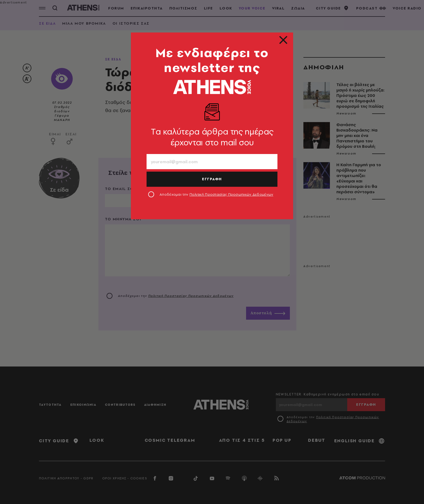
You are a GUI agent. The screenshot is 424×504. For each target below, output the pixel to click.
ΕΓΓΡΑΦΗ (212, 179)
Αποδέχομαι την (216, 194)
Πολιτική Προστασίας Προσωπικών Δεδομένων (231, 194)
